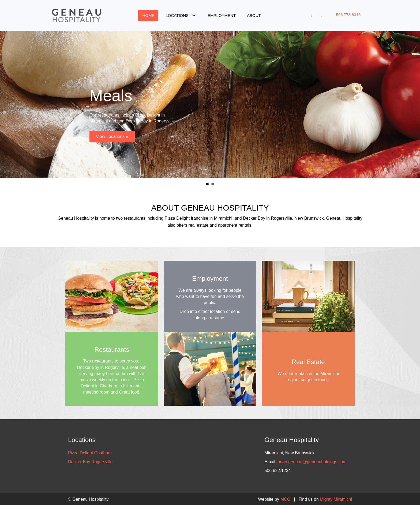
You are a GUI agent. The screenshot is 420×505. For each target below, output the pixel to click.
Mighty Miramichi (336, 499)
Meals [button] (207, 184)
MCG (285, 499)
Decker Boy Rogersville (90, 462)
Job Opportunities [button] (213, 184)
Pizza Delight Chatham (90, 453)
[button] (194, 15)
